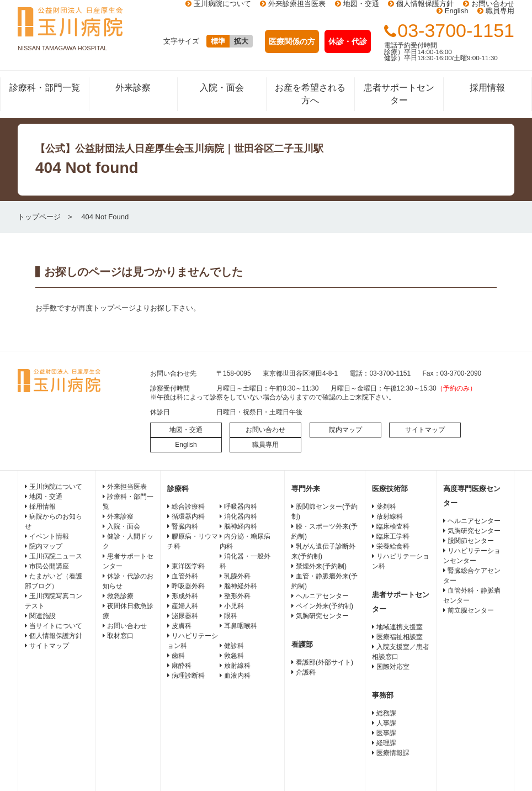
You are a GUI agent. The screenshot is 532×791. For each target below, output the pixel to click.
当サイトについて (56, 626)
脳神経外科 (241, 586)
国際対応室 (393, 667)
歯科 (178, 656)
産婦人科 (185, 606)
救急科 (234, 656)
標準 (218, 41)
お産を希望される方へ (310, 94)
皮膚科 (182, 626)
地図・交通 (186, 430)
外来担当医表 (127, 487)
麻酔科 (182, 666)
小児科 (234, 606)
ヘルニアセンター (322, 596)
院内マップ (345, 430)
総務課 (386, 713)
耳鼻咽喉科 (241, 626)
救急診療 (120, 596)
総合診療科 (188, 507)
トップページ (39, 217)
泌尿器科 (185, 616)
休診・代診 (348, 41)
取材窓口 (120, 636)
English (457, 11)
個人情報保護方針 (56, 636)
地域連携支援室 (400, 627)
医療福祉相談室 (400, 637)
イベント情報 (49, 536)
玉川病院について (56, 487)
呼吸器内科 (241, 507)
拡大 (241, 41)
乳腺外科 (237, 576)
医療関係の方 (292, 41)
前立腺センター (471, 610)
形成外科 (185, 596)
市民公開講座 (49, 566)
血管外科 (185, 576)
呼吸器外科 (188, 586)
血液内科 (237, 676)
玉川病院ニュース (56, 556)
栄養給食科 (393, 546)
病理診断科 (188, 676)
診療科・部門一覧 (45, 88)
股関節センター (471, 541)
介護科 (306, 672)
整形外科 (237, 596)
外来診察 (133, 88)
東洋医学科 (188, 566)
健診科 (234, 646)
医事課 (386, 733)
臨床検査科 (393, 526)
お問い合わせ (265, 430)
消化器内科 (241, 516)
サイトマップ (425, 430)
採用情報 (487, 88)
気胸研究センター (322, 616)
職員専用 (500, 11)
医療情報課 (393, 753)
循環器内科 (188, 516)
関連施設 (42, 616)
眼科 (231, 616)
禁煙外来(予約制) (321, 566)
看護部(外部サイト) (324, 662)
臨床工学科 (393, 536)
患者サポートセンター (399, 94)
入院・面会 (222, 88)
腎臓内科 (185, 526)
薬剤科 (386, 507)
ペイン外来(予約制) (324, 606)
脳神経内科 (241, 526)
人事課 (386, 723)
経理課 (386, 743)
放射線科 (237, 666)
